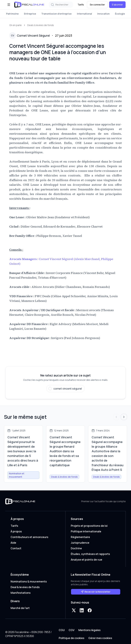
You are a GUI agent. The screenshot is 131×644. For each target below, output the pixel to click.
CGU (62, 630)
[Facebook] (90, 610)
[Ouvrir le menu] (9, 5)
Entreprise (30, 14)
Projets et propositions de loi (89, 526)
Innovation (103, 14)
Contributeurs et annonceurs (29, 537)
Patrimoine (12, 14)
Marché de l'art (20, 608)
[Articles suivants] (124, 417)
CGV (72, 630)
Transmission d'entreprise (56, 14)
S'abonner (117, 5)
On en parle (15, 25)
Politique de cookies (72, 638)
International (84, 14)
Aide (13, 543)
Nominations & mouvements (29, 581)
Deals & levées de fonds (41, 25)
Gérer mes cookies (100, 638)
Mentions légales (89, 630)
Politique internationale (86, 531)
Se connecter (97, 5)
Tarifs (81, 5)
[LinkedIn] (82, 610)
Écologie (120, 14)
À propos (16, 531)
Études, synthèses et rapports (90, 554)
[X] (74, 610)
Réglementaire (80, 537)
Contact (16, 548)
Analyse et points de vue (87, 560)
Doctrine (76, 548)
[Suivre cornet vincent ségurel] (65, 389)
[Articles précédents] (116, 417)
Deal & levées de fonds (25, 587)
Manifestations (21, 593)
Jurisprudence (80, 543)
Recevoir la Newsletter (96, 592)
